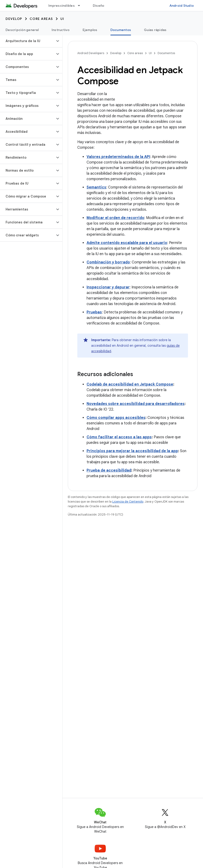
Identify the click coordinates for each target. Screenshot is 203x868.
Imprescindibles (62, 6)
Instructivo (61, 30)
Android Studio (182, 6)
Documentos (166, 53)
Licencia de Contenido (128, 502)
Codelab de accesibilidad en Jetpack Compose (130, 384)
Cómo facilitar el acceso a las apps (119, 437)
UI (62, 19)
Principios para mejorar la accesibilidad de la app (132, 451)
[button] (27, 41)
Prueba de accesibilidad (109, 470)
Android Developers (91, 53)
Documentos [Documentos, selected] (121, 30)
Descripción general (22, 30)
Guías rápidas (155, 30)
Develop (14, 19)
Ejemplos (90, 30)
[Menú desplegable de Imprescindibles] (81, 6)
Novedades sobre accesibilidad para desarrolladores (136, 404)
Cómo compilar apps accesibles (116, 418)
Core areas (41, 19)
